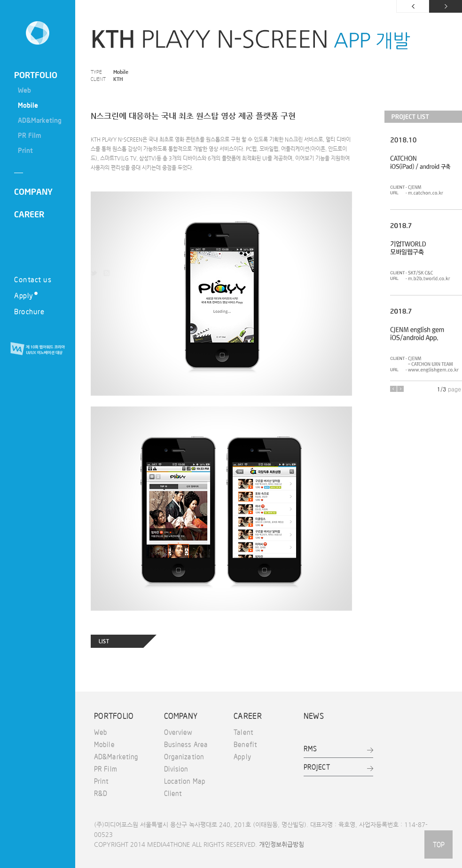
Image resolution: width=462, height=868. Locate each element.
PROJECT (317, 767)
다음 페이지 (446, 6)
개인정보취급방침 (282, 844)
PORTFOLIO (36, 75)
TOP (439, 844)
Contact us (33, 279)
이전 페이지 (413, 6)
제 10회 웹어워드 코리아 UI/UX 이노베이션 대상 (38, 349)
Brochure (29, 311)
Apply (26, 295)
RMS (310, 749)
